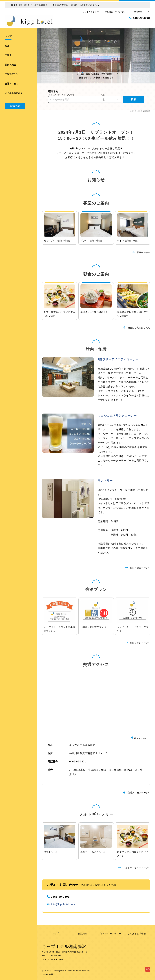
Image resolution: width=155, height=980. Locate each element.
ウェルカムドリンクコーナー (117, 416)
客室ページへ (141, 252)
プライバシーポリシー (110, 934)
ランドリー (105, 481)
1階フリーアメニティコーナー (118, 359)
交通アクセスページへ (137, 793)
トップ (55, 934)
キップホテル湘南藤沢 (64, 947)
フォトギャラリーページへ (134, 868)
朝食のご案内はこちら (137, 328)
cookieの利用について (51, 974)
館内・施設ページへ (138, 568)
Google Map (139, 738)
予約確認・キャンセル (115, 12)
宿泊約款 (83, 934)
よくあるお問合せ (137, 934)
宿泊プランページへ (138, 643)
